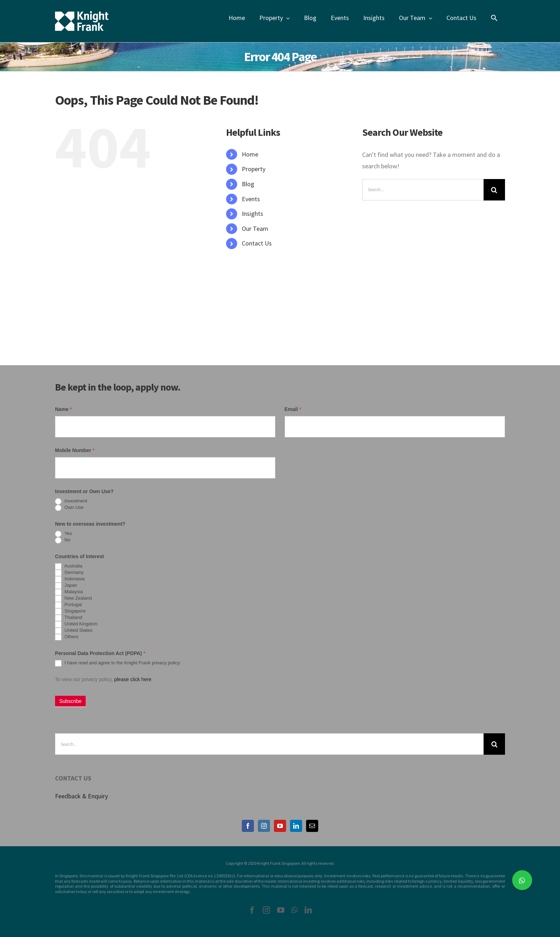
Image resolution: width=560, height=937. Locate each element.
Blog (248, 184)
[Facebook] (248, 826)
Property (254, 169)
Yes (64, 534)
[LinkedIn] (296, 826)
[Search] (494, 190)
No (63, 540)
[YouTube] (280, 826)
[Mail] (312, 826)
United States (74, 631)
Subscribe (70, 701)
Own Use (69, 508)
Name (63, 409)
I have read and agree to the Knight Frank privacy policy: (118, 663)
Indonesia (70, 579)
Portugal (68, 605)
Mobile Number (75, 450)
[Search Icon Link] (494, 18)
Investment (71, 501)
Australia (69, 566)
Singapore (70, 611)
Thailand (69, 618)
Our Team (255, 229)
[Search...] (423, 190)
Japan (66, 586)
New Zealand (73, 599)
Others (67, 637)
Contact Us (257, 243)
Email (293, 409)
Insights (252, 214)
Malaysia (69, 592)
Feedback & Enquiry (81, 796)
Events (251, 199)
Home (250, 154)
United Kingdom (76, 624)
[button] (522, 880)
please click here (132, 679)
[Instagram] (264, 826)
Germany (69, 573)
